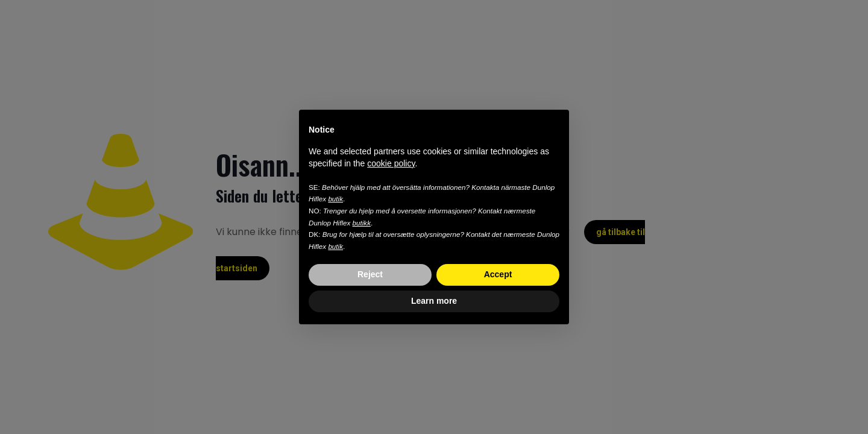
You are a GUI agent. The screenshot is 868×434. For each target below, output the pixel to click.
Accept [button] (498, 274)
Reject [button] (370, 274)
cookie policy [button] (391, 163)
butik (335, 199)
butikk (362, 223)
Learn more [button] (434, 301)
